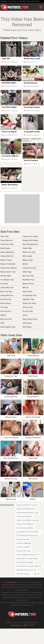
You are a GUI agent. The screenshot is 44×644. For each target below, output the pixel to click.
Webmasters (16, 625)
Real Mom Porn (28, 280)
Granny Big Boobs (7, 252)
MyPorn (25, 264)
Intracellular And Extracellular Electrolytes (28, 532)
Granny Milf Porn (7, 295)
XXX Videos (27, 327)
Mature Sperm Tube (8, 272)
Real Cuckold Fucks (8, 327)
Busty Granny (6, 303)
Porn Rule (4, 284)
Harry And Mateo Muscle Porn (28, 555)
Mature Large (28, 260)
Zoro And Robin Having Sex (27, 536)
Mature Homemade (8, 264)
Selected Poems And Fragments (29, 566)
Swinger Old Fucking (30, 240)
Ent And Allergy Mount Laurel (28, 513)
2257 (32, 625)
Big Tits (37, 574)
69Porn (3, 315)
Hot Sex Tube (28, 311)
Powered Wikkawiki (24, 543)
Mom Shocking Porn (30, 244)
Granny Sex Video (29, 303)
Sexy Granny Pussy (30, 319)
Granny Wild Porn (7, 256)
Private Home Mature (9, 268)
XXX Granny (27, 323)
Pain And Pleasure (23, 574)
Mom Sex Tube (28, 276)
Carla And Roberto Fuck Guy (27, 505)
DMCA (25, 625)
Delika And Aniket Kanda (26, 509)
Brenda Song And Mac (25, 528)
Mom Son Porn (6, 319)
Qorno (25, 315)
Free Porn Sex (6, 299)
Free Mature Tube (7, 280)
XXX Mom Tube (28, 299)
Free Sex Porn (6, 311)
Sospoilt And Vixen (24, 551)
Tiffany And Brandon (24, 516)
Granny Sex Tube (7, 244)
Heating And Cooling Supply (27, 559)
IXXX (2, 323)
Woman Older (6, 276)
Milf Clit (25, 288)
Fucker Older (27, 248)
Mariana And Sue (23, 539)
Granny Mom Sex (7, 288)
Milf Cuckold (27, 256)
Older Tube (5, 236)
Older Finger (27, 272)
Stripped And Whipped (25, 524)
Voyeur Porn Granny (30, 236)
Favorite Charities (23, 547)
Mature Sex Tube (29, 252)
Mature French (28, 284)
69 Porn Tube (28, 307)
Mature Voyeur (6, 260)
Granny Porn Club (29, 268)
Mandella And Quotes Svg (26, 570)
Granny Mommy (7, 240)
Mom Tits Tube (6, 292)
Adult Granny (5, 248)
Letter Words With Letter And (28, 520)
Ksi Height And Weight (25, 562)
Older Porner (27, 292)
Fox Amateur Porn (30, 295)
